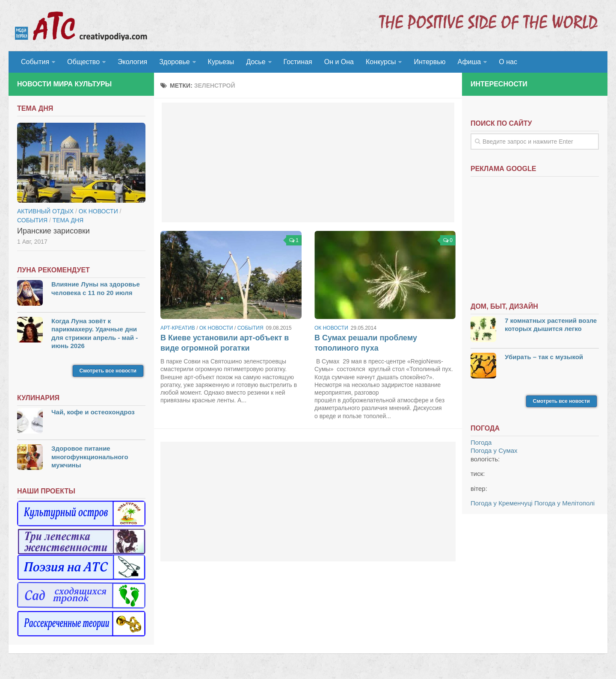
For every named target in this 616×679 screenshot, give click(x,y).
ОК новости (216, 328)
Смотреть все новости (108, 371)
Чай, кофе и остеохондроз (93, 412)
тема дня (68, 220)
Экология (132, 62)
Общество (83, 62)
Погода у (494, 450)
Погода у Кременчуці (502, 503)
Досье (256, 62)
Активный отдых (45, 211)
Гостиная (298, 62)
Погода (481, 442)
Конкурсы (381, 62)
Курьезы (221, 62)
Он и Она (339, 62)
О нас (508, 62)
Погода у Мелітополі (564, 503)
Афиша (469, 62)
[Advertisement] (308, 162)
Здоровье (174, 62)
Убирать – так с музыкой (544, 357)
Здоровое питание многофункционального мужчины (90, 457)
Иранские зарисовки (53, 231)
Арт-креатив (178, 328)
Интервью (429, 62)
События (35, 62)
